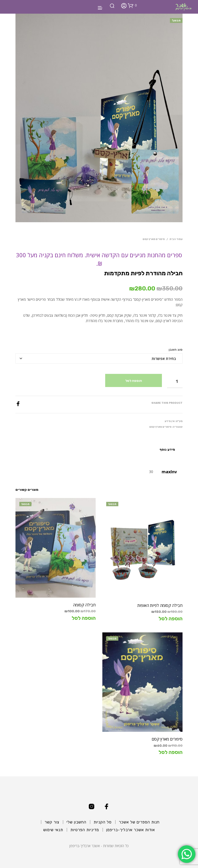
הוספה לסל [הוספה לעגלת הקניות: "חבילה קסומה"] (84, 618)
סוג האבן (176, 350)
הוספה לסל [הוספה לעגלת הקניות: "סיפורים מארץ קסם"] (171, 752)
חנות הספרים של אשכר (139, 822)
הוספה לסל (134, 381)
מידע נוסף (167, 449)
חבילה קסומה (84, 605)
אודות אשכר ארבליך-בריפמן (131, 830)
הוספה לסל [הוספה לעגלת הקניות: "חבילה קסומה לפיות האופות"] (171, 618)
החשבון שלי (76, 822)
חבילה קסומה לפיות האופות (160, 605)
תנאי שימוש (53, 830)
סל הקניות (103, 822)
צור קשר (52, 822)
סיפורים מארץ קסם (154, 239)
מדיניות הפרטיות (85, 830)
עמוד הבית (176, 239)
